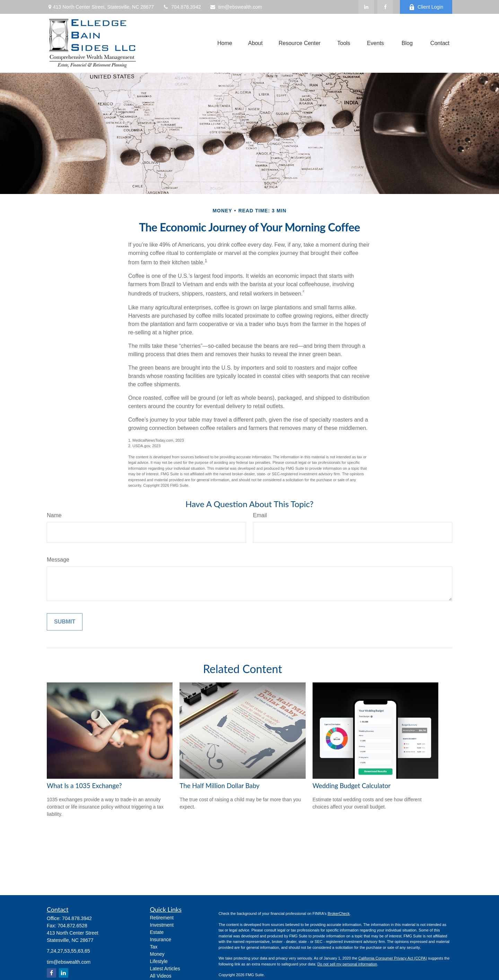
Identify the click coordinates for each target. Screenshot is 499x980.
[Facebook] (385, 7)
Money (157, 954)
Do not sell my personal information (347, 964)
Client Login (426, 7)
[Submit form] (65, 622)
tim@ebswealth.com (236, 7)
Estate (157, 932)
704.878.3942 (182, 7)
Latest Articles (165, 969)
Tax (154, 947)
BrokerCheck (339, 913)
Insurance (161, 939)
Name (54, 515)
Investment (162, 925)
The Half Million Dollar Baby (220, 786)
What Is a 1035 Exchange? (84, 786)
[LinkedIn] (366, 7)
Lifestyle (159, 961)
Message (58, 560)
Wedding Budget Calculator (352, 786)
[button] (225, 43)
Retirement (162, 918)
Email (260, 515)
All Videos (161, 976)
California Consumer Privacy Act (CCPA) (393, 958)
